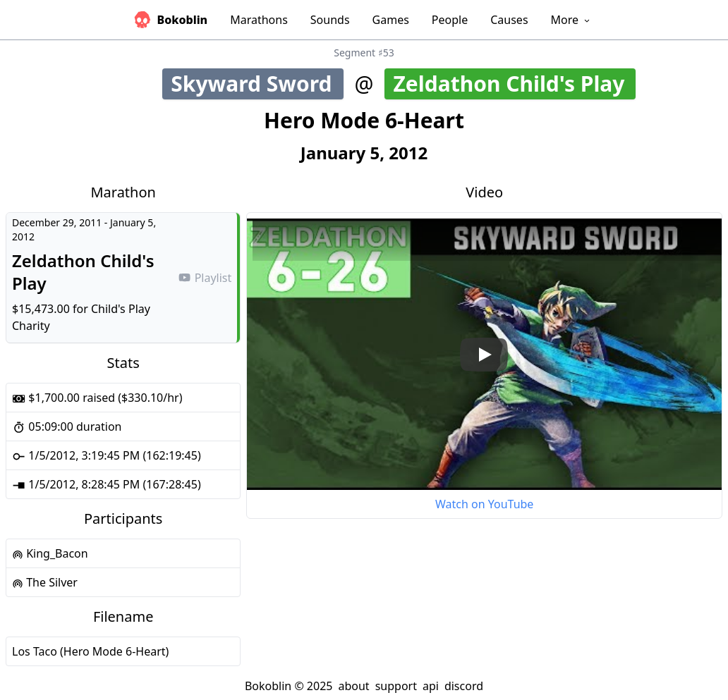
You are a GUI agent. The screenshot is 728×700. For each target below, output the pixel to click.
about (353, 686)
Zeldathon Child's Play (513, 84)
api (431, 686)
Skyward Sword (257, 84)
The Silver (45, 582)
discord (464, 686)
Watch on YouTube (484, 504)
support (396, 686)
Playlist (205, 278)
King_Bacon (50, 553)
